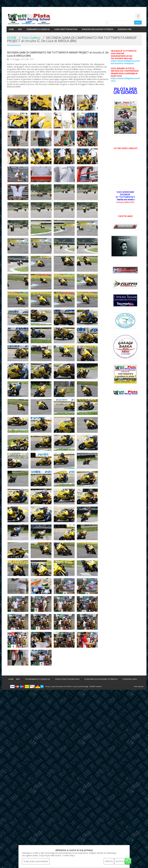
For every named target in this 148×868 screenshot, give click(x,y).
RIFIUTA (109, 861)
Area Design (84, 686)
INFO (20, 29)
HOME (11, 29)
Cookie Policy (69, 855)
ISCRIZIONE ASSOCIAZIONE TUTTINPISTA (98, 29)
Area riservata (139, 686)
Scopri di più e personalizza (36, 861)
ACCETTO (120, 861)
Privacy (48, 686)
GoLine (75, 686)
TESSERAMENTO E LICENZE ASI (38, 29)
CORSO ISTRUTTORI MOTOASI (66, 29)
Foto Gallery (31, 38)
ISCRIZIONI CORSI (125, 29)
